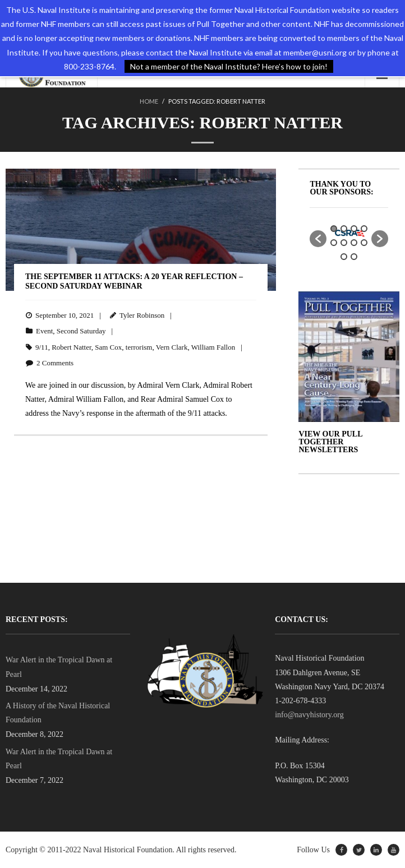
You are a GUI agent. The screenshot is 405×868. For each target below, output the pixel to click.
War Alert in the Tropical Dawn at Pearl (59, 667)
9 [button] (344, 257)
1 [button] (334, 229)
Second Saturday (81, 331)
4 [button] (364, 229)
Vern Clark (172, 347)
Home (149, 101)
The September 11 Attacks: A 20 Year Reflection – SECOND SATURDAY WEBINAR (134, 281)
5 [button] (334, 243)
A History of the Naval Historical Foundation (58, 713)
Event (44, 331)
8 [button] (364, 243)
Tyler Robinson (142, 315)
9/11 (42, 347)
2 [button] (344, 229)
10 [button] (354, 257)
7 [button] (354, 243)
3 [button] (354, 229)
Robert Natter (72, 347)
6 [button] (344, 243)
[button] (318, 239)
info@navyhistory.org (309, 715)
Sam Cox (108, 347)
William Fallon (213, 347)
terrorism (139, 347)
